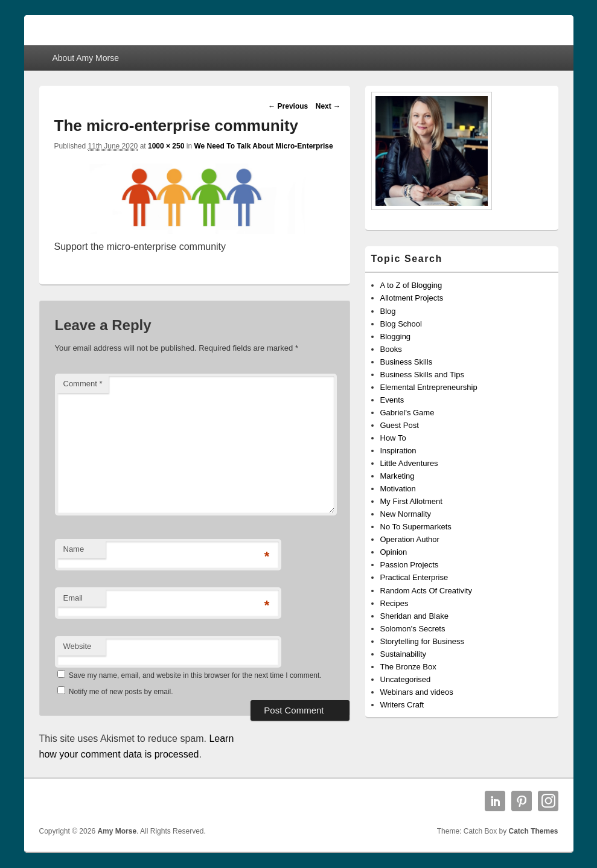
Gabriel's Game (407, 413)
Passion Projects (410, 565)
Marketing (397, 476)
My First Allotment (411, 501)
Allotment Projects (412, 298)
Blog (388, 311)
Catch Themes (533, 831)
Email (73, 598)
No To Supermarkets (416, 527)
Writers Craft (402, 705)
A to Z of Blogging (411, 285)
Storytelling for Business (422, 641)
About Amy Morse (85, 58)
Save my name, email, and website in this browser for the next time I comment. (195, 675)
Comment (83, 384)
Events (392, 400)
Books (391, 349)
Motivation (398, 489)
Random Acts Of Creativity (426, 591)
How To (393, 438)
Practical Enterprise (414, 577)
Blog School (401, 324)
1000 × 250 (166, 146)
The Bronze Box (408, 667)
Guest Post (400, 425)
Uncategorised (406, 679)
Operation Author (410, 539)
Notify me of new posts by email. (121, 692)
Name (74, 549)
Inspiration (398, 451)
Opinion (394, 552)
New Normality (406, 514)
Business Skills (407, 362)
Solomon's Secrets (413, 629)
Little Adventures (409, 463)
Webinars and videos (417, 692)
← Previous (288, 106)
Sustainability (404, 654)
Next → (328, 106)
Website (78, 646)
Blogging (396, 337)
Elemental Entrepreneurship (429, 387)
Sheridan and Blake (414, 616)
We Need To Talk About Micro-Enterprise (263, 146)
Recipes (394, 603)
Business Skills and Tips (422, 375)
